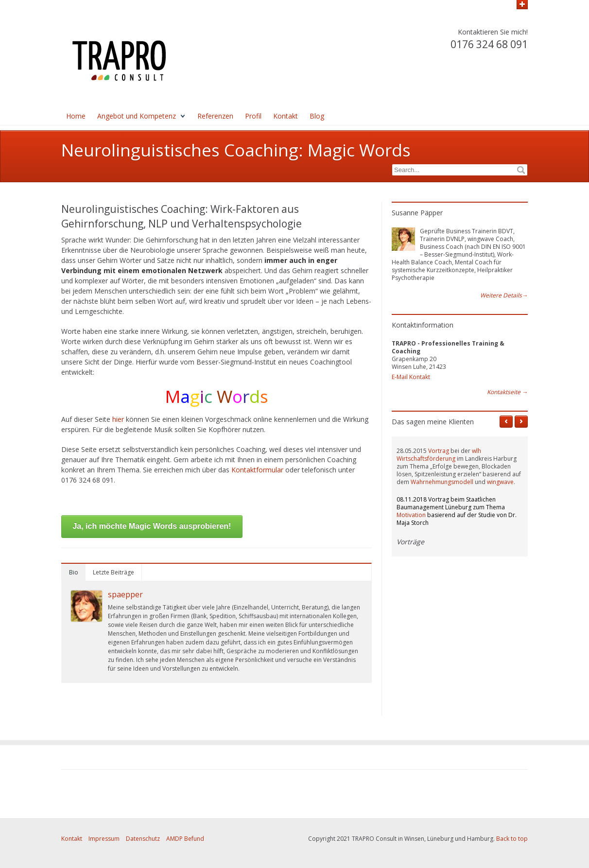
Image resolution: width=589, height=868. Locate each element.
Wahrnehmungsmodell (442, 482)
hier (119, 419)
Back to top (512, 839)
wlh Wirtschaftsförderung (439, 455)
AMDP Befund (185, 839)
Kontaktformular (258, 470)
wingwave (500, 482)
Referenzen (215, 116)
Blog (317, 116)
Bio (74, 572)
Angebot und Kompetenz (137, 116)
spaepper (125, 594)
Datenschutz (143, 839)
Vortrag (439, 451)
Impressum (104, 839)
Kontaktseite (507, 392)
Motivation (411, 515)
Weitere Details (504, 295)
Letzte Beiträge (113, 572)
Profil (253, 116)
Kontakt (286, 116)
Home (76, 116)
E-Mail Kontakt (411, 377)
